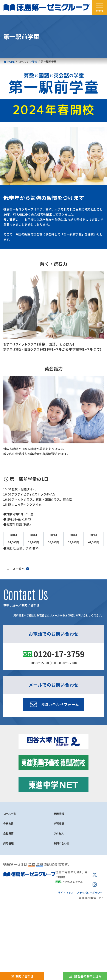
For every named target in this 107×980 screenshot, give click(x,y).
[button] (53, 705)
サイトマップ (66, 893)
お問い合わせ (61, 843)
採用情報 (8, 843)
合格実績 (8, 823)
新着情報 (59, 814)
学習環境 (59, 823)
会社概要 (8, 833)
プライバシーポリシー (90, 893)
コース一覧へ (16, 569)
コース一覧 (10, 814)
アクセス (59, 833)
